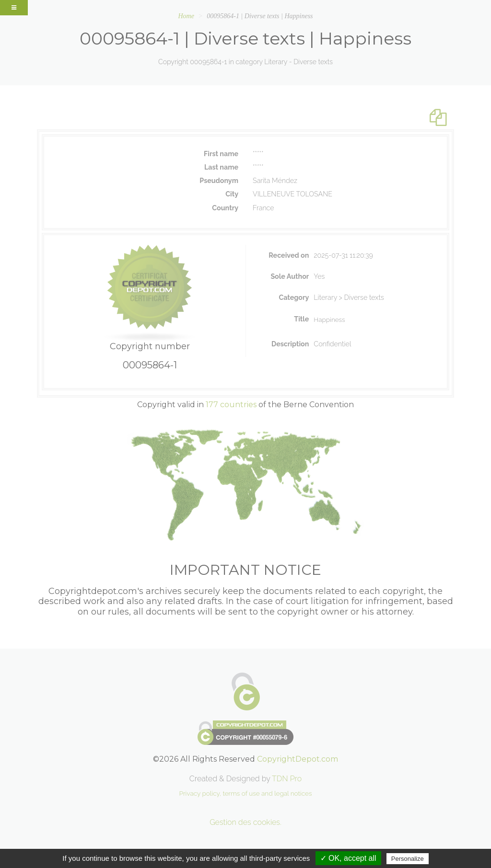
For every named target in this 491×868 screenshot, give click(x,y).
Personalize (408, 859)
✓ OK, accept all (348, 858)
